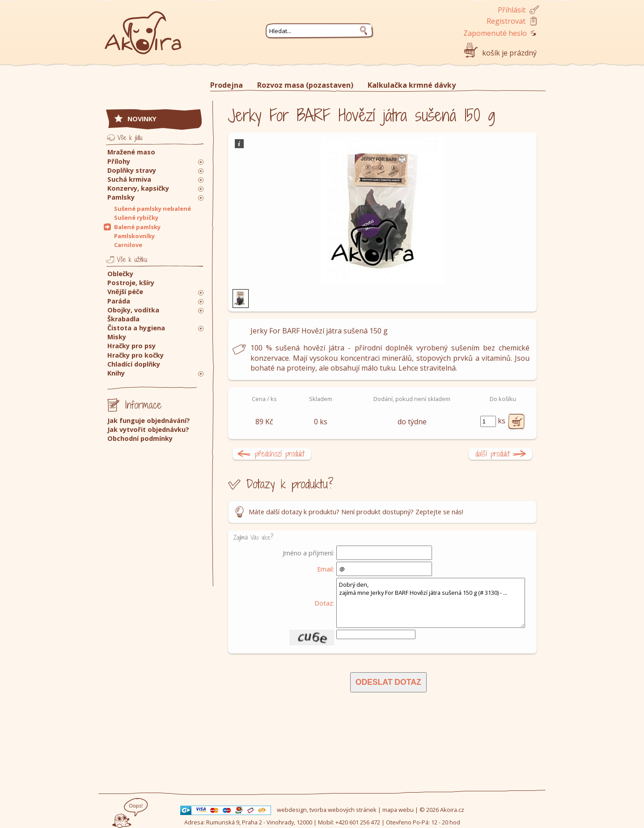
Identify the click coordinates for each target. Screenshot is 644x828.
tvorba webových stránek (343, 810)
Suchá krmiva (129, 179)
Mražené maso (131, 152)
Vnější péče (125, 292)
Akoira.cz (452, 810)
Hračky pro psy (131, 346)
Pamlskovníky (134, 236)
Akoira (143, 28)
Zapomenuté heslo (495, 33)
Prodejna (227, 85)
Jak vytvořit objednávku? (148, 429)
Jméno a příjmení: (308, 553)
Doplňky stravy (132, 170)
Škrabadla (123, 319)
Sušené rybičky (136, 218)
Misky (117, 337)
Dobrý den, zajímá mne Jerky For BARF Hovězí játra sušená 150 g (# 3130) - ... (431, 603)
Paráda (119, 301)
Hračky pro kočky (136, 355)
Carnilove (128, 245)
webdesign (292, 810)
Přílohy (119, 161)
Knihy (116, 373)
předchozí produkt (280, 454)
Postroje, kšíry (131, 283)
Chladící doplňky (134, 364)
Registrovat (506, 21)
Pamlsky (121, 197)
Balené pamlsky (137, 227)
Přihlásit (512, 10)
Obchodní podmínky (140, 438)
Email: (326, 569)
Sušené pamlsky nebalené (153, 209)
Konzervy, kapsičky (138, 188)
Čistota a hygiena (136, 328)
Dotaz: (324, 603)
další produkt (493, 454)
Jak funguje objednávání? (149, 420)
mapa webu (398, 810)
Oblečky (120, 274)
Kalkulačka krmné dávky (412, 85)
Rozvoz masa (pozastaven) (305, 85)
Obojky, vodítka (133, 310)
